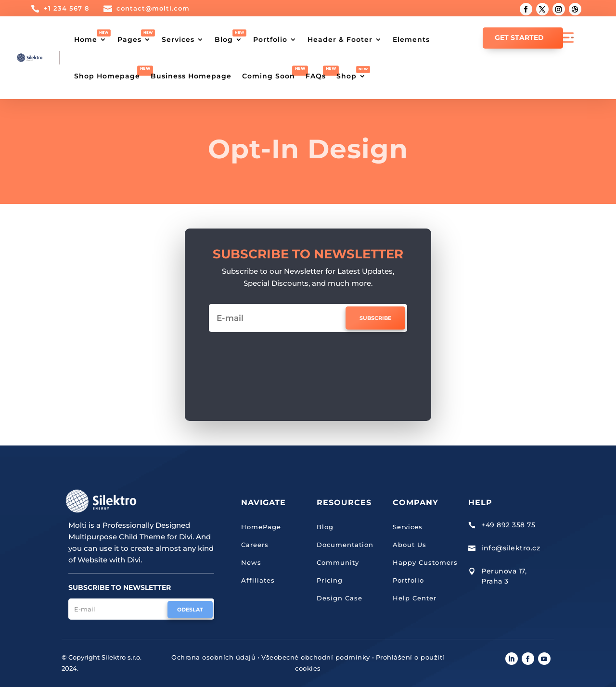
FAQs (316, 76)
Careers (255, 545)
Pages (129, 39)
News (251, 562)
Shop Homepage (107, 76)
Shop (346, 76)
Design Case (340, 598)
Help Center (415, 598)
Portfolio (270, 39)
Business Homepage (191, 76)
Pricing (330, 580)
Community (338, 562)
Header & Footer (340, 39)
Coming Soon (269, 76)
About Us (410, 545)
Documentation (345, 545)
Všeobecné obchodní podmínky (316, 657)
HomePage (261, 527)
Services (178, 39)
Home (86, 39)
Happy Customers (425, 562)
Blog (224, 39)
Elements (411, 39)
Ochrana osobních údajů (213, 657)
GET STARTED (519, 38)
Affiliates (258, 580)
